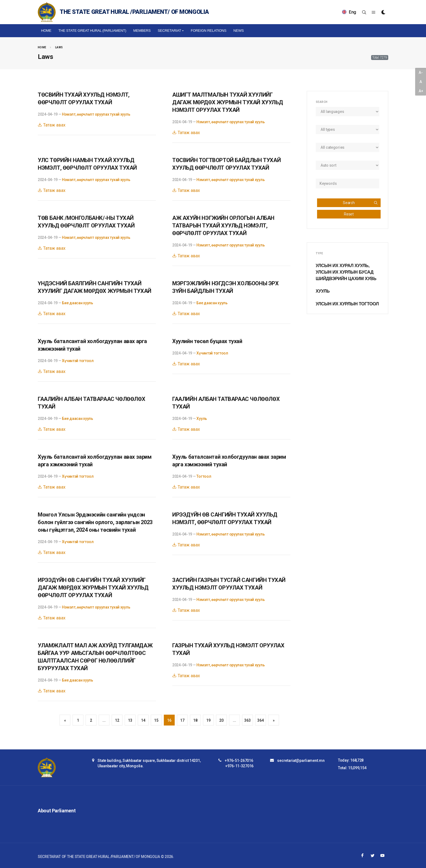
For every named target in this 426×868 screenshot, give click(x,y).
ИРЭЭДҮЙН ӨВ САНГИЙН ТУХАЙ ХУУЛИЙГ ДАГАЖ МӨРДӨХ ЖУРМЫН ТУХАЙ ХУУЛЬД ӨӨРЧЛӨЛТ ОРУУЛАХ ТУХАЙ (93, 588)
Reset (349, 214)
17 (182, 720)
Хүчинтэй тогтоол (78, 361)
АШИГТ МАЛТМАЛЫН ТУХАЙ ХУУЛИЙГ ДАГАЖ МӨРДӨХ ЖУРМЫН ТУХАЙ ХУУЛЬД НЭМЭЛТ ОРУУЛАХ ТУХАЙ (228, 102)
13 (130, 720)
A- (421, 72)
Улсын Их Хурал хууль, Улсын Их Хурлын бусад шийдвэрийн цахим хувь (346, 272)
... (104, 720)
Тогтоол (204, 476)
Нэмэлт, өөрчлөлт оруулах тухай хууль (96, 114)
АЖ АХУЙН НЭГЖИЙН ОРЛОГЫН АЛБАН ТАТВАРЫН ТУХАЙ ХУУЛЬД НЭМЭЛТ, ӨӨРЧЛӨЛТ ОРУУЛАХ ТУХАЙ (223, 226)
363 (247, 720)
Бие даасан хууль (78, 303)
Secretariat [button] (169, 31)
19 (208, 720)
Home (46, 31)
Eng (349, 12)
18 (195, 720)
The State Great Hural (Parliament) (92, 31)
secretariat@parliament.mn (301, 761)
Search (360, 203)
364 (260, 720)
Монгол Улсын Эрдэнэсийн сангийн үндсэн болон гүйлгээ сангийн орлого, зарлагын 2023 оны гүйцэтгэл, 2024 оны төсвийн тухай (95, 522)
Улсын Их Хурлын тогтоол (347, 304)
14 (143, 720)
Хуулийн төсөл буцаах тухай (207, 341)
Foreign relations (209, 31)
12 (117, 720)
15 (156, 720)
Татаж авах (52, 125)
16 (169, 720)
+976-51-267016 (239, 761)
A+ (421, 91)
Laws (59, 47)
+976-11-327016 (239, 766)
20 (221, 720)
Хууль (202, 419)
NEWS (239, 31)
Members (142, 31)
